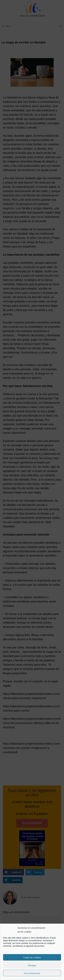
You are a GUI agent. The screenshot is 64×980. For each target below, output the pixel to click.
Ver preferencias (32, 973)
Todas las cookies (32, 957)
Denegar (32, 965)
